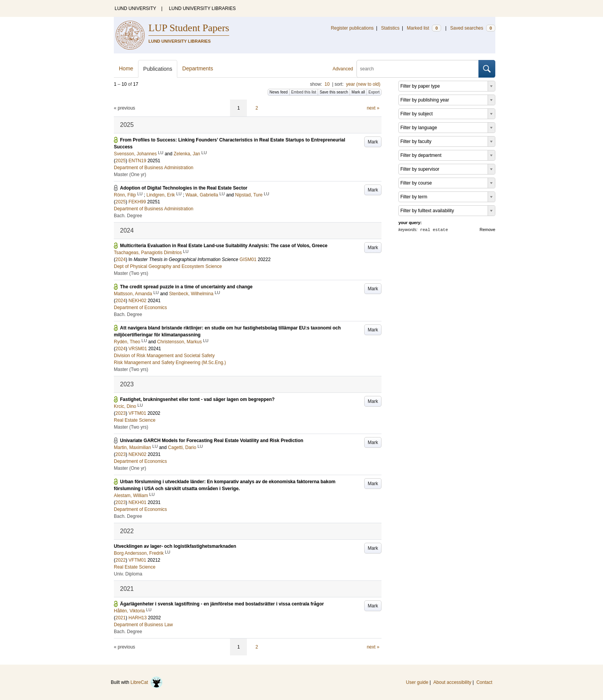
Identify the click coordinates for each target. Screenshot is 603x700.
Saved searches (473, 28)
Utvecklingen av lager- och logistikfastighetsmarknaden (175, 546)
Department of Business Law (143, 625)
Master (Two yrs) (131, 273)
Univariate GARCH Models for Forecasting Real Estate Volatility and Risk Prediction (212, 441)
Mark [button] (373, 142)
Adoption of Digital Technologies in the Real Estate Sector (184, 188)
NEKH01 (137, 502)
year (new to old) (363, 84)
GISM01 (248, 259)
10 (327, 84)
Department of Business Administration (154, 168)
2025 (121, 161)
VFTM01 (137, 413)
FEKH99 (137, 202)
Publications (158, 69)
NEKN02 (137, 454)
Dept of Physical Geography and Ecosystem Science (168, 266)
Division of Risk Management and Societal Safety (164, 356)
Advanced (343, 69)
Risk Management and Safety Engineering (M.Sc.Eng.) (170, 362)
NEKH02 (137, 301)
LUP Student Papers (189, 28)
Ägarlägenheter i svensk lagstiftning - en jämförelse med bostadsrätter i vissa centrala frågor (222, 604)
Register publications (352, 28)
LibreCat (147, 682)
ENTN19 (137, 161)
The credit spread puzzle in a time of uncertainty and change (186, 287)
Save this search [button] (334, 92)
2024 (121, 259)
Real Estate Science (135, 420)
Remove (487, 229)
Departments (198, 68)
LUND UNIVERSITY (135, 8)
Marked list (424, 28)
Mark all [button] (358, 92)
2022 (121, 560)
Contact (484, 682)
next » (373, 108)
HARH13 (137, 618)
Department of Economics (140, 308)
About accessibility (452, 682)
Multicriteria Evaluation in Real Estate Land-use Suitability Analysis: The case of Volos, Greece (224, 246)
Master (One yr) (130, 175)
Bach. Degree (128, 216)
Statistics (390, 28)
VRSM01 (138, 349)
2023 (121, 413)
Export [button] (374, 92)
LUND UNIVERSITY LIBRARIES (202, 8)
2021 (121, 618)
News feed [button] (279, 92)
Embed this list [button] (304, 92)
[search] (418, 69)
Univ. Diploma (128, 574)
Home (126, 68)
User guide (417, 682)
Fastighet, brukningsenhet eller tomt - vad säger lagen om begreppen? (197, 399)
